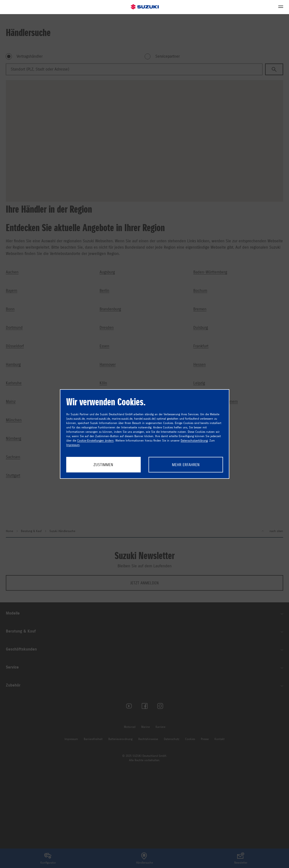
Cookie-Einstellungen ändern (95, 441)
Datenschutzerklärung (194, 441)
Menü (279, 7)
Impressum (73, 445)
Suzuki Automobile (145, 7)
